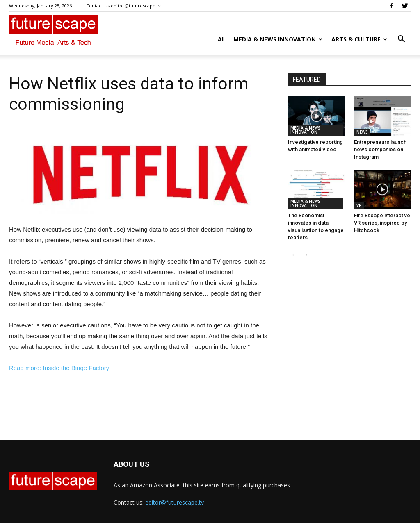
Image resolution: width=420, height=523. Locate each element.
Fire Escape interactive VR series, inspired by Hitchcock (382, 223)
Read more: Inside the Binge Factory (59, 368)
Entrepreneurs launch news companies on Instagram (380, 149)
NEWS (362, 132)
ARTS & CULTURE (359, 39)
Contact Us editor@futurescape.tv (123, 6)
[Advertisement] (140, 396)
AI (221, 39)
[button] (401, 40)
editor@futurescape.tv (175, 502)
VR (359, 205)
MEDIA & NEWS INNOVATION (278, 39)
